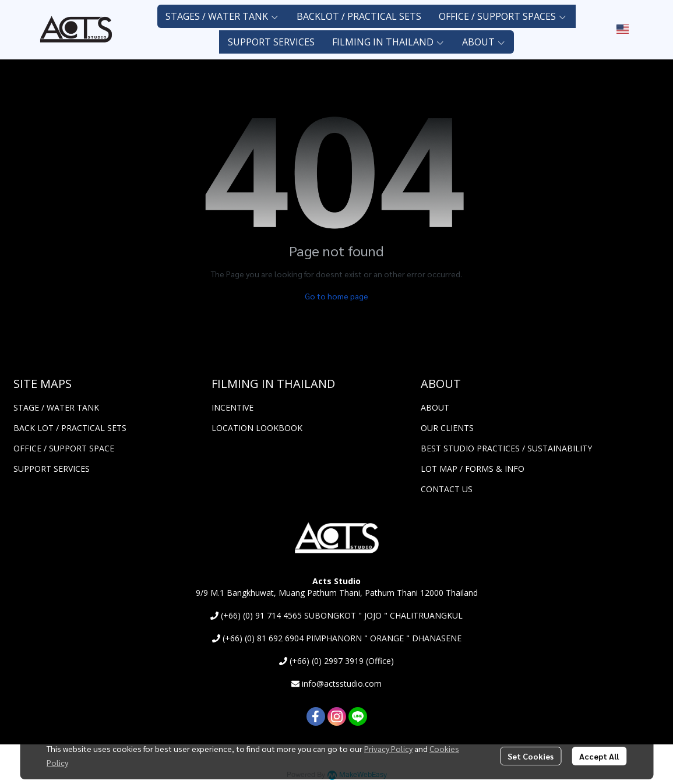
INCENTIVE (232, 407)
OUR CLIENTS (447, 428)
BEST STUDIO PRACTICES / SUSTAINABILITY (506, 448)
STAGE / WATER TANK (56, 407)
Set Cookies (531, 756)
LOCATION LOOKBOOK (257, 428)
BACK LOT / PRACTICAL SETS (70, 428)
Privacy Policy (388, 748)
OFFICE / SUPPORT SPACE (64, 448)
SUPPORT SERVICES (52, 469)
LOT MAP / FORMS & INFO (473, 469)
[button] (623, 29)
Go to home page (336, 296)
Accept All (599, 756)
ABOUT (435, 407)
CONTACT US (447, 489)
